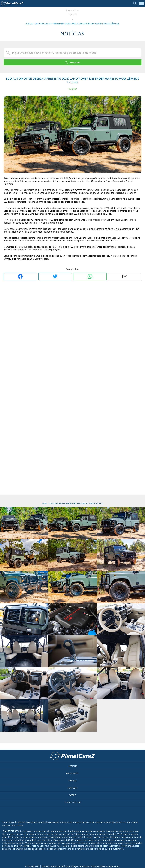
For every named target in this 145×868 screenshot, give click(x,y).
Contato (72, 788)
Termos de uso (73, 802)
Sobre (72, 795)
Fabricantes (72, 773)
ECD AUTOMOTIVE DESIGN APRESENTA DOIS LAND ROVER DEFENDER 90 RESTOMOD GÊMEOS (72, 24)
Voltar (73, 89)
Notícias (72, 15)
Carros (72, 781)
